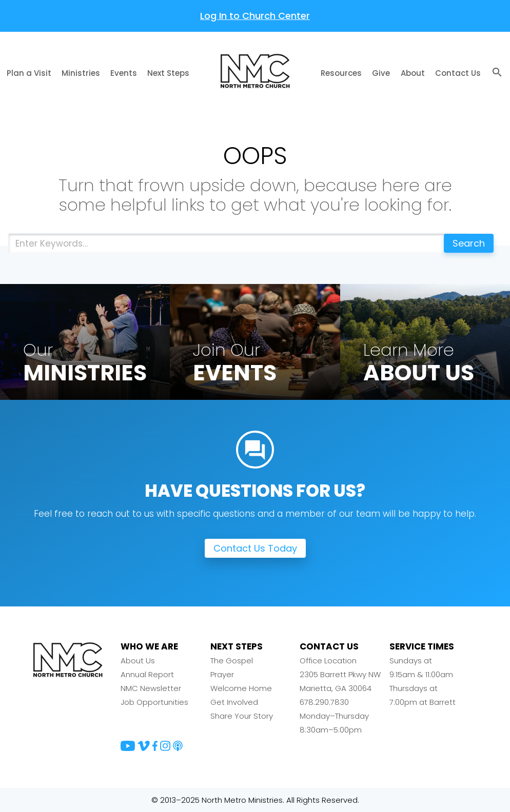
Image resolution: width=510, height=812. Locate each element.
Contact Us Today (255, 548)
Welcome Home (241, 688)
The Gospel (232, 661)
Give (381, 73)
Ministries (81, 73)
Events (124, 73)
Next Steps (168, 73)
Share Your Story (242, 716)
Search (469, 243)
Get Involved (234, 702)
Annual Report (147, 674)
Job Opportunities (154, 702)
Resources (341, 73)
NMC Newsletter (151, 688)
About (413, 73)
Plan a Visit (29, 73)
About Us (138, 661)
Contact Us (458, 73)
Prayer (222, 674)
